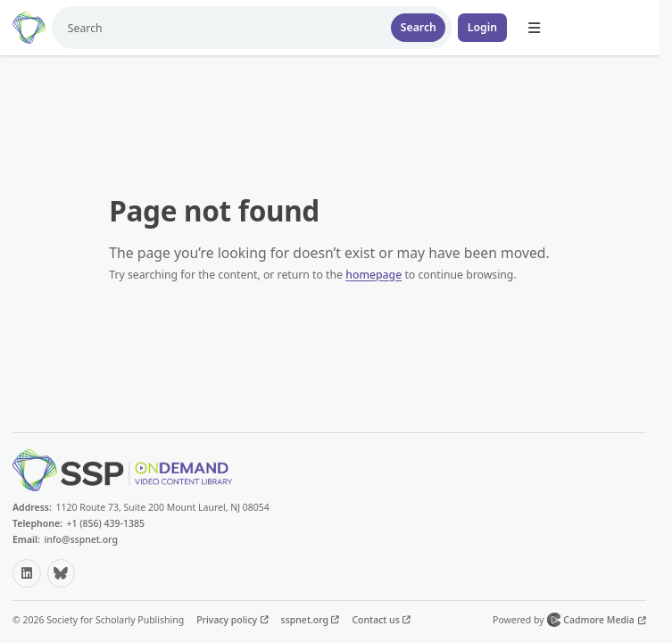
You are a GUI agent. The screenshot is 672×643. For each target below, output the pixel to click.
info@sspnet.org (81, 539)
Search (419, 27)
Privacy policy (228, 620)
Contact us (377, 620)
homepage (373, 275)
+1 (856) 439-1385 (105, 523)
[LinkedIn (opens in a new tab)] (27, 573)
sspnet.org (306, 620)
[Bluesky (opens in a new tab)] (62, 573)
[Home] (29, 28)
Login (482, 27)
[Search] (218, 28)
